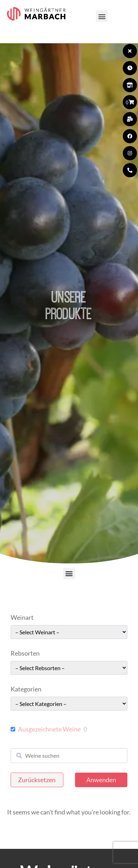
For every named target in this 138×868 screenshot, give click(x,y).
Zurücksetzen (37, 780)
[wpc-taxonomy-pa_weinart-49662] (69, 632)
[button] (102, 16)
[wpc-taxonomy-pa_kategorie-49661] (69, 704)
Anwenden (101, 780)
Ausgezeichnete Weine (49, 729)
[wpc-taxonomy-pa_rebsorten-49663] (69, 668)
